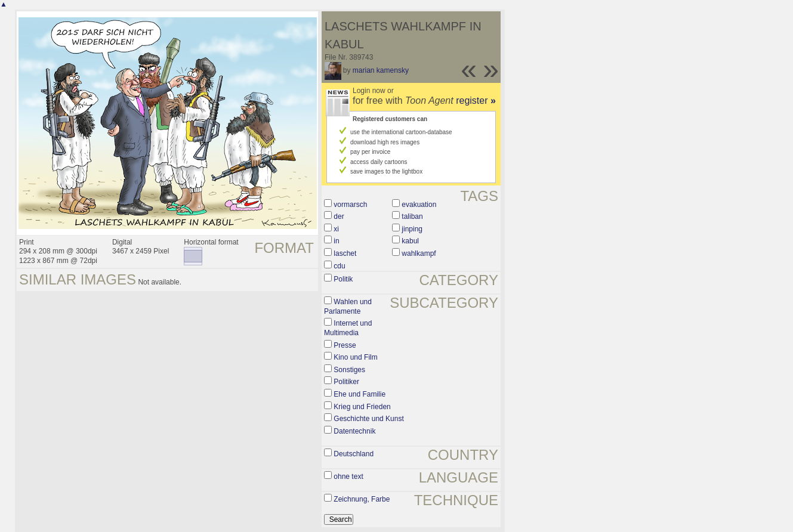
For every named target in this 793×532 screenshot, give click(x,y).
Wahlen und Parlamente (348, 307)
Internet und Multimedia (348, 328)
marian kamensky (381, 70)
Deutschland (354, 454)
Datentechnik (354, 431)
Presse (345, 345)
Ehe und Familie (360, 394)
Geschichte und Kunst (368, 419)
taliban (412, 216)
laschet (345, 253)
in (336, 241)
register (476, 100)
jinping (412, 229)
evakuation (419, 205)
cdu (339, 266)
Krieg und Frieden (362, 407)
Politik (343, 279)
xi (336, 229)
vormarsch (350, 205)
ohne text (348, 477)
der (339, 216)
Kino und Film (355, 357)
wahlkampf (419, 253)
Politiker (346, 382)
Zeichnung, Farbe (362, 499)
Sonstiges (349, 370)
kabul (410, 241)
